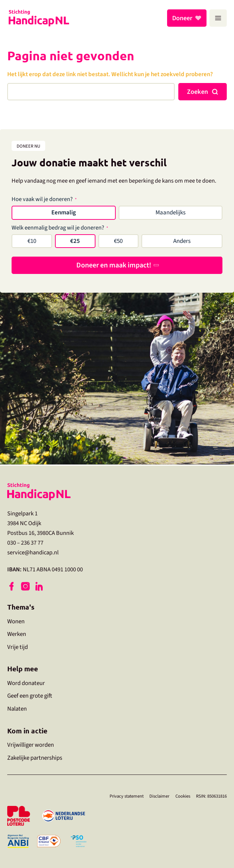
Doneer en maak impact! (114, 265)
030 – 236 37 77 (25, 542)
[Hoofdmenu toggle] (218, 18)
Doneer (183, 18)
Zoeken (197, 92)
